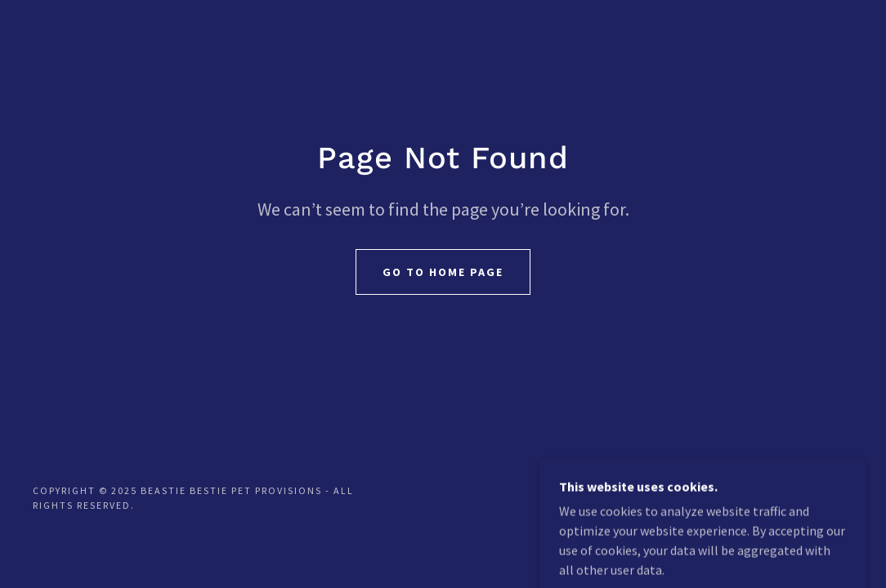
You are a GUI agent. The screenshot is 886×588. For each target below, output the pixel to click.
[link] (800, 506)
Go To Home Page (443, 272)
